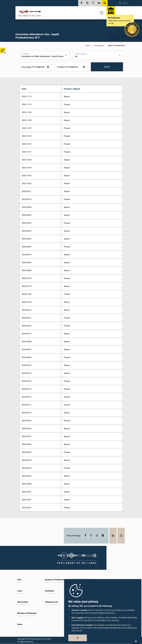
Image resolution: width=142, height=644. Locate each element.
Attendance (99, 46)
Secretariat (49, 591)
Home (88, 46)
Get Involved (22, 602)
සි (120, 3)
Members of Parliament (27, 613)
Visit (19, 580)
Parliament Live (51, 602)
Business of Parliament (55, 580)
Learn (20, 591)
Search (107, 67)
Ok (78, 638)
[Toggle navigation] (102, 13)
